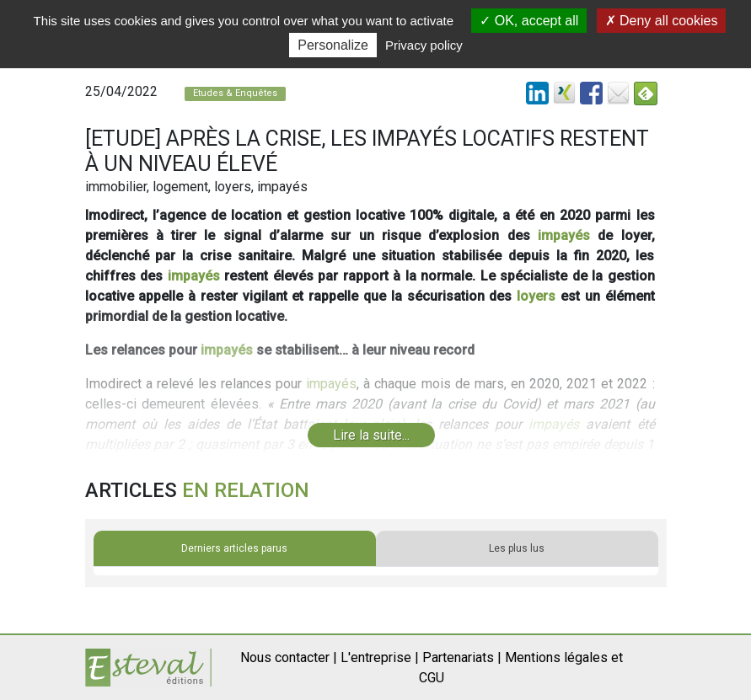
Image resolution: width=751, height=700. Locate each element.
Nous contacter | (289, 657)
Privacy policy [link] (424, 45)
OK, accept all (529, 21)
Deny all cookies (662, 21)
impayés (564, 235)
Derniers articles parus (234, 548)
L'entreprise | (380, 657)
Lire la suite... (371, 435)
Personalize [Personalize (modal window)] (333, 45)
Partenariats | (462, 657)
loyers (536, 296)
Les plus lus (517, 548)
